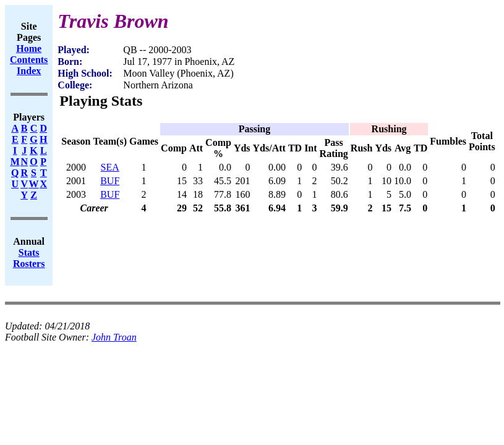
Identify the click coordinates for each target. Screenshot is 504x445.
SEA (110, 167)
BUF (110, 181)
